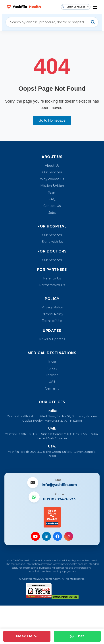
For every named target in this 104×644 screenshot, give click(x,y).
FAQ (52, 199)
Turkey (52, 368)
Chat (77, 636)
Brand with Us (52, 242)
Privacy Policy (52, 307)
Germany (52, 388)
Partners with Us (52, 285)
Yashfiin (24, 7)
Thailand (52, 375)
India (52, 361)
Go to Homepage (52, 120)
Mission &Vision (52, 186)
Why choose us (52, 179)
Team (52, 193)
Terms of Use (52, 321)
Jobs (52, 213)
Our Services (52, 172)
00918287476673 (59, 499)
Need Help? (27, 636)
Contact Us (52, 206)
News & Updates (52, 339)
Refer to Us (52, 278)
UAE (52, 382)
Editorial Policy (52, 314)
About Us (52, 166)
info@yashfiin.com (59, 485)
